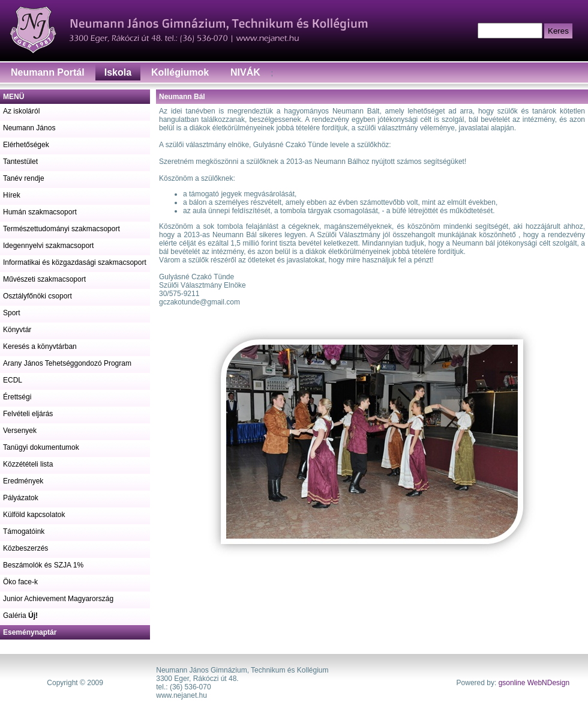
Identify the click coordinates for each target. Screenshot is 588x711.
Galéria (20, 616)
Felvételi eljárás (28, 414)
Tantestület (20, 162)
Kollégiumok (180, 72)
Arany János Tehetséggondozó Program (67, 363)
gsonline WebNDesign (534, 683)
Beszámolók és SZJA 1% (43, 565)
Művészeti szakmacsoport (44, 279)
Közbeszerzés (25, 548)
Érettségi (17, 397)
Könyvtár (17, 330)
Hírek (12, 195)
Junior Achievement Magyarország (58, 599)
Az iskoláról (21, 111)
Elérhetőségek (26, 145)
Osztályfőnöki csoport (37, 296)
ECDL (13, 380)
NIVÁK (245, 72)
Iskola (118, 72)
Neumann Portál (48, 72)
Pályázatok (21, 498)
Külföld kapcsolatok (34, 515)
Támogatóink (24, 531)
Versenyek (20, 431)
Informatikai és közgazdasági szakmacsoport (75, 262)
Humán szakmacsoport (40, 212)
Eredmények (23, 481)
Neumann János (29, 128)
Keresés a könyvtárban (40, 346)
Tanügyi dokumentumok (41, 447)
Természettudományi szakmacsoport (61, 229)
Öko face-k (20, 582)
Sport (12, 313)
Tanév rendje (24, 178)
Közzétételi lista (28, 464)
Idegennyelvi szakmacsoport (48, 246)
